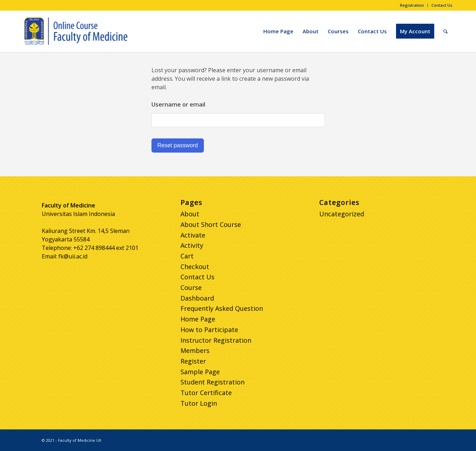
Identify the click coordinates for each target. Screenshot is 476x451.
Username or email (178, 104)
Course (191, 287)
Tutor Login (199, 403)
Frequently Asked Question (222, 308)
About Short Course (211, 224)
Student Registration (213, 382)
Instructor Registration (216, 340)
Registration (412, 5)
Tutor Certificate (206, 393)
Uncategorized (342, 214)
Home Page (198, 319)
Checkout (195, 267)
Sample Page (200, 372)
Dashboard (197, 298)
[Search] (446, 31)
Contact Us (442, 5)
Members (195, 350)
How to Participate (209, 330)
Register (193, 361)
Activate (193, 235)
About (190, 214)
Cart (187, 256)
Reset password (178, 145)
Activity (192, 245)
